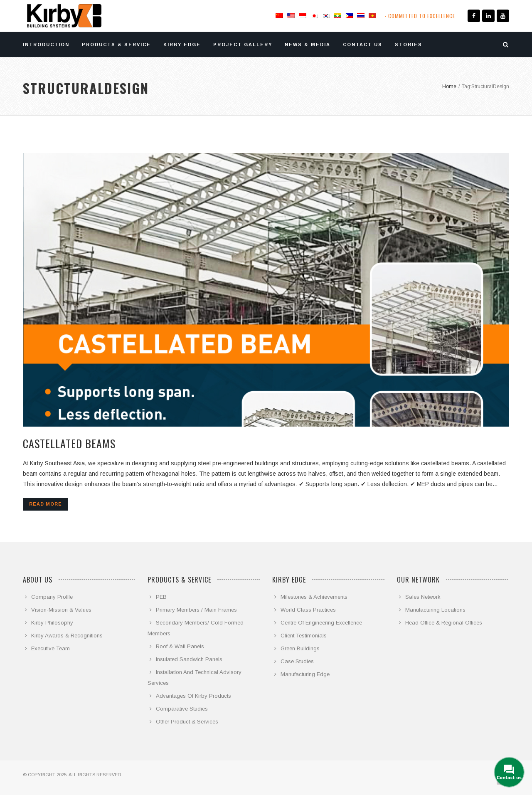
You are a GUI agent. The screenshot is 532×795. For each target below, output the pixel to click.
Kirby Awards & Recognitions (67, 636)
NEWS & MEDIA (308, 44)
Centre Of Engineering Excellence (321, 623)
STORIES (409, 44)
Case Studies (297, 661)
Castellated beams (69, 443)
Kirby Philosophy (52, 623)
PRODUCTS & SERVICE (116, 44)
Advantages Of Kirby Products (193, 696)
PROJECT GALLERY (243, 44)
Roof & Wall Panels (180, 646)
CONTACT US (363, 44)
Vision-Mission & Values (61, 610)
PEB (161, 597)
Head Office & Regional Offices (444, 623)
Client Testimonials (304, 636)
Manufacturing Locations (435, 610)
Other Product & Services (187, 722)
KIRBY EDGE (182, 44)
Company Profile (52, 597)
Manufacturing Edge (305, 674)
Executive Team (50, 648)
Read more (46, 504)
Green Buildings (300, 648)
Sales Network (423, 597)
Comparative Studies (182, 709)
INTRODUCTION (46, 44)
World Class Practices (308, 610)
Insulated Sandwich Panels (189, 659)
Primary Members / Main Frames (196, 610)
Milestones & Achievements (314, 597)
